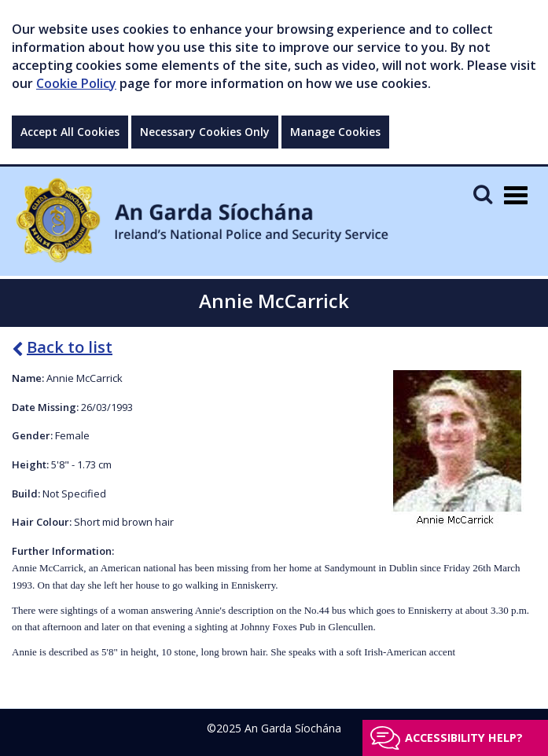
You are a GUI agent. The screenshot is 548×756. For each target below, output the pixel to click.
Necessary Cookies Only (205, 132)
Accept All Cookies (70, 132)
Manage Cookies (335, 132)
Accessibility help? (464, 738)
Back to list (62, 347)
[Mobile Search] (483, 194)
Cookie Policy (76, 83)
